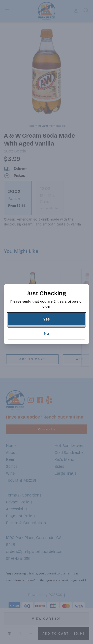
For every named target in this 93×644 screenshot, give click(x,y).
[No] (46, 334)
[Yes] (46, 319)
